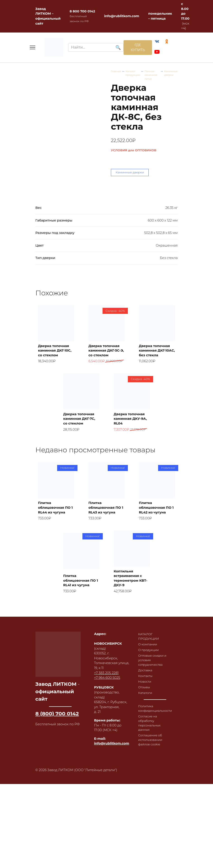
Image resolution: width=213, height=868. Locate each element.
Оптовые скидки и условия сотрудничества (154, 712)
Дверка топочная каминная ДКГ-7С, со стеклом (81, 454)
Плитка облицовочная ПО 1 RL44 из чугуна (53, 550)
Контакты (146, 729)
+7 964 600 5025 (107, 727)
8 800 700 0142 (82, 11)
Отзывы (145, 742)
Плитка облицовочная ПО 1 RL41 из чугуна (78, 625)
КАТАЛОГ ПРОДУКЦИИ (150, 686)
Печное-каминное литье (101, 133)
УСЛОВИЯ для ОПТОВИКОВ (58, 175)
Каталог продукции (65, 133)
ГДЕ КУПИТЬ (135, 48)
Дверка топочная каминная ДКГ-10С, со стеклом (56, 378)
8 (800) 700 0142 (57, 763)
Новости (145, 735)
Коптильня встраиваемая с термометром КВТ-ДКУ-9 (130, 625)
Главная (41, 133)
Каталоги (146, 748)
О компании (149, 695)
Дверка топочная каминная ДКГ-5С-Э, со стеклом (106, 378)
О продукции (149, 701)
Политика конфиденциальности (157, 764)
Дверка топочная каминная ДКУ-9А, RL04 (131, 456)
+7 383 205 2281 (106, 722)
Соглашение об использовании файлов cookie (151, 798)
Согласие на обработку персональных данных (150, 780)
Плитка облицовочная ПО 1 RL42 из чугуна (154, 550)
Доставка (146, 723)
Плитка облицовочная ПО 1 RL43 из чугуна (103, 550)
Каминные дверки (136, 133)
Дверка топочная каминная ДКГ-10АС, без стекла (157, 378)
